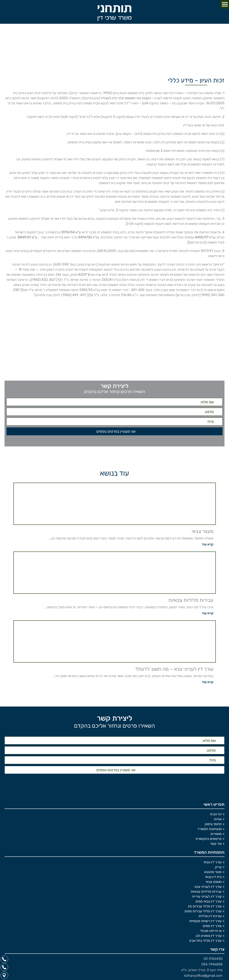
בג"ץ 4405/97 (205, 237)
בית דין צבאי (213, 879)
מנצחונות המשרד (210, 831)
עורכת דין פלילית (210, 918)
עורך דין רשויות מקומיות (205, 923)
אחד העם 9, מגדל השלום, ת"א (202, 972)
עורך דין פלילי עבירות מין (205, 908)
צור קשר (216, 845)
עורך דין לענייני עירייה (207, 898)
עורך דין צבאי (213, 864)
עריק (218, 869)
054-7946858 (212, 966)
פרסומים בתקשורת (209, 840)
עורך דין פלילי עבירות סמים (203, 913)
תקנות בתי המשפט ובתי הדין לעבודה (126, 98)
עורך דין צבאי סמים (209, 903)
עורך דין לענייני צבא (208, 888)
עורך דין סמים (212, 928)
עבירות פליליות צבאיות (206, 893)
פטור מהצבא (213, 874)
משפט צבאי (214, 883)
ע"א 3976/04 (71, 232)
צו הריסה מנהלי (211, 932)
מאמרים (216, 836)
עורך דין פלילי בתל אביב (205, 942)
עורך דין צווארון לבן (209, 937)
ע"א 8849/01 (27, 237)
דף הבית (216, 816)
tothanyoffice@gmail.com (203, 977)
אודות (218, 821)
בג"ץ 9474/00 (89, 237)
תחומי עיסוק (213, 826)
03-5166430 (213, 960)
